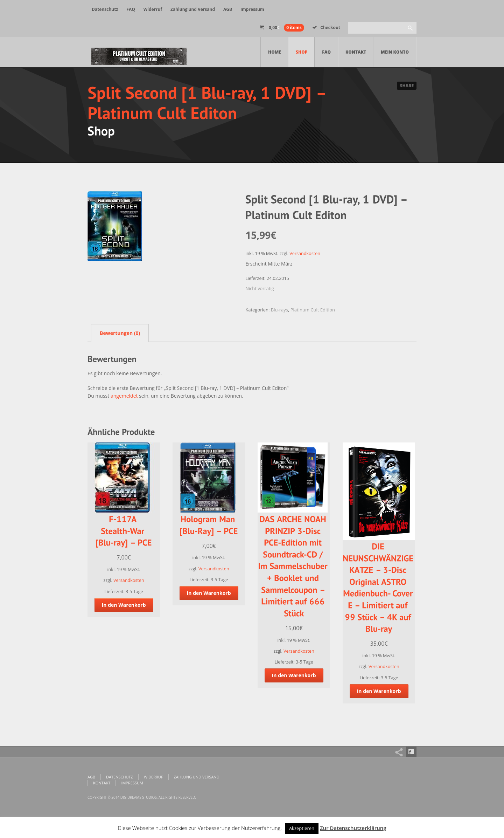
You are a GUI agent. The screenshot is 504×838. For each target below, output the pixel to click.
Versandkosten (305, 253)
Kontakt (356, 52)
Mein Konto (395, 52)
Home (275, 52)
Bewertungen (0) (120, 333)
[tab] (118, 333)
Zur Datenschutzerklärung (353, 828)
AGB (228, 9)
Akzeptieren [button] (302, 828)
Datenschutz (105, 9)
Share (407, 86)
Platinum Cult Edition (313, 310)
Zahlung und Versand (193, 9)
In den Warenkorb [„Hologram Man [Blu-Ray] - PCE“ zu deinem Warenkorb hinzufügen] (209, 593)
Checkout (326, 28)
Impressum (252, 9)
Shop (302, 52)
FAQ (131, 9)
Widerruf (153, 9)
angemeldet (124, 396)
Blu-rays (279, 310)
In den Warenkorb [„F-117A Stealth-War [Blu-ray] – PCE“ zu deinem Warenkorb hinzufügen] (124, 605)
